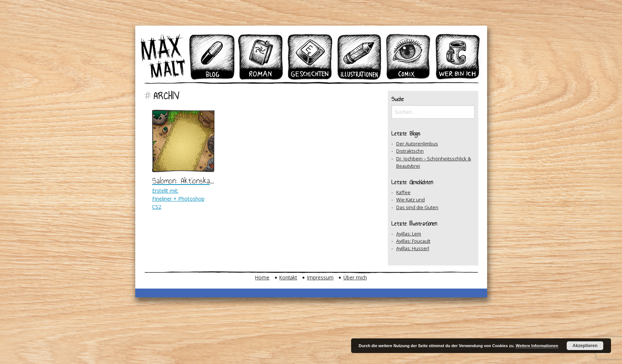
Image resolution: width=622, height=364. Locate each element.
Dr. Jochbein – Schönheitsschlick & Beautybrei (434, 162)
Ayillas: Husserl (413, 248)
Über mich (355, 277)
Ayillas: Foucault (413, 241)
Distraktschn (410, 151)
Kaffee (403, 192)
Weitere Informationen (537, 346)
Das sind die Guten (417, 207)
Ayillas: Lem (409, 234)
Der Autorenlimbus (417, 144)
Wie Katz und (411, 200)
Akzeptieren (585, 346)
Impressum (320, 277)
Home (262, 277)
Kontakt (288, 277)
